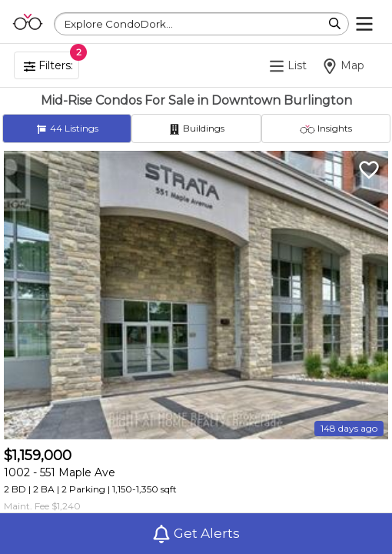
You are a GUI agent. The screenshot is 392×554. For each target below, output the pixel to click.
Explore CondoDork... (119, 24)
